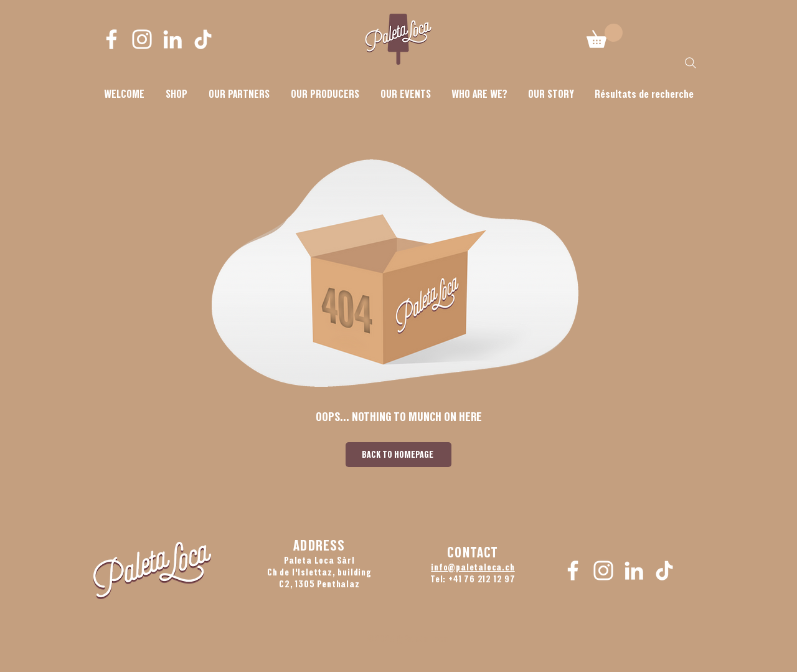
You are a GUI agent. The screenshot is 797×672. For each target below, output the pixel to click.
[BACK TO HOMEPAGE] (398, 455)
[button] (479, 94)
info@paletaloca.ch (473, 567)
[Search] (691, 63)
